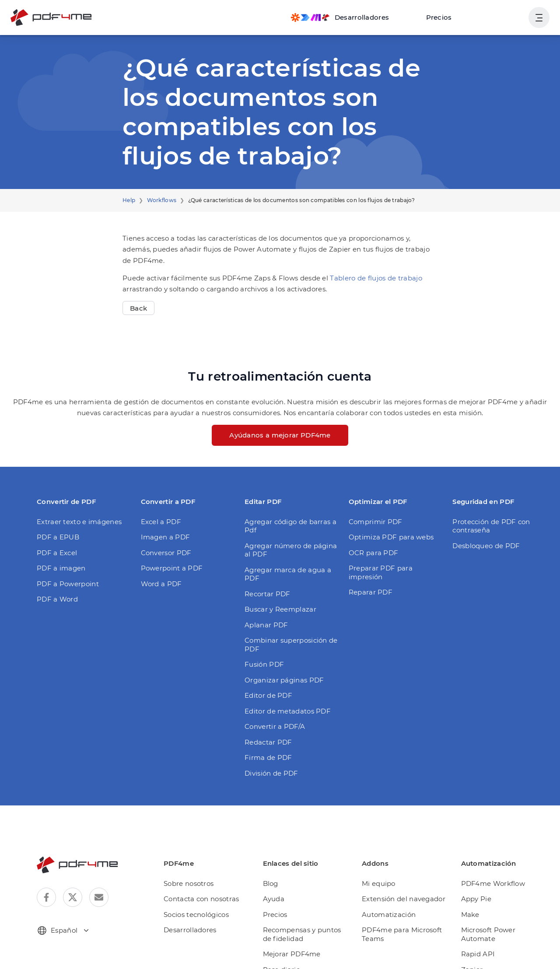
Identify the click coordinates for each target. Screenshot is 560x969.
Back (138, 297)
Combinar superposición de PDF (286, 617)
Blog (277, 855)
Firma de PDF (266, 729)
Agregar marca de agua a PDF (291, 550)
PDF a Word (55, 588)
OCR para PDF (372, 542)
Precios (444, 17)
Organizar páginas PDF (280, 652)
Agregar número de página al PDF (289, 530)
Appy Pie (477, 871)
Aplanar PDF (264, 597)
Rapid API (478, 918)
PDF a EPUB (57, 526)
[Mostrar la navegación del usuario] (539, 17)
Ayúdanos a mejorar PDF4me (280, 424)
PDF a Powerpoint (65, 573)
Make (472, 887)
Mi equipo (381, 855)
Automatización (390, 887)
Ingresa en (502, 17)
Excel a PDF (160, 511)
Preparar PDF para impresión (393, 557)
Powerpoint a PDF (169, 557)
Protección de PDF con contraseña (488, 515)
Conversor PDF (164, 542)
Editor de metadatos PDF (283, 683)
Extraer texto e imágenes (75, 511)
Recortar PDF (265, 566)
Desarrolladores (198, 902)
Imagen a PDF (163, 526)
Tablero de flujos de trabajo (353, 267)
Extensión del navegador (404, 871)
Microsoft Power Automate (503, 902)
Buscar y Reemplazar (277, 581)
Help (128, 200)
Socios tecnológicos (204, 887)
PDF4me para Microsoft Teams (403, 906)
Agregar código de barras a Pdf (292, 511)
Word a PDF (159, 573)
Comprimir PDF (372, 511)
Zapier (473, 933)
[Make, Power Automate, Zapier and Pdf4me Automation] (350, 17)
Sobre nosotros (197, 855)
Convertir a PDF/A (272, 698)
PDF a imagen (58, 557)
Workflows (158, 200)
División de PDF (269, 745)
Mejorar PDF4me (296, 926)
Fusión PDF (262, 636)
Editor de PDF (266, 667)
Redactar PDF (266, 714)
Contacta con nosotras (208, 871)
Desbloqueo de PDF (483, 535)
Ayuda (280, 871)
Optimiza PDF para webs (387, 526)
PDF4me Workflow (492, 855)
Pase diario (287, 942)
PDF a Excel (56, 542)
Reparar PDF (369, 573)
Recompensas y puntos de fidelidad (311, 906)
